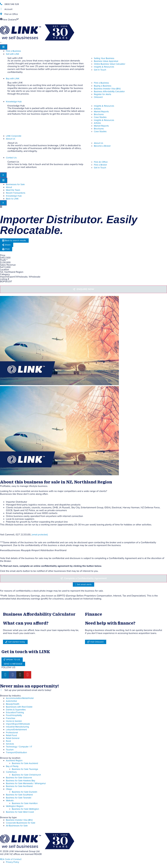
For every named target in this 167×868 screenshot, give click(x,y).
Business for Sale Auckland (25, 763)
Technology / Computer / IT (19, 747)
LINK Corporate (14, 136)
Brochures (99, 114)
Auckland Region (14, 761)
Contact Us (11, 158)
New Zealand (9, 20)
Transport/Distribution (16, 753)
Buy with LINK (13, 79)
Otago (9, 789)
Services (10, 744)
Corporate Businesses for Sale (21, 823)
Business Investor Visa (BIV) (19, 820)
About (9, 187)
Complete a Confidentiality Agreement (85, 578)
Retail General (13, 738)
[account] (1, 9)
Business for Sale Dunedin (25, 792)
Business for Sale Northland (19, 786)
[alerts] (1, 690)
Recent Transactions (16, 193)
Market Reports (101, 112)
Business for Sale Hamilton (25, 803)
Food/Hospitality (14, 715)
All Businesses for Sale (17, 826)
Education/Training (15, 713)
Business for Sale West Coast (20, 812)
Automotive (11, 701)
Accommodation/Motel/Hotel (20, 698)
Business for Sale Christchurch (26, 775)
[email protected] (40, 535)
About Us (11, 139)
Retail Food (11, 735)
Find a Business (13, 51)
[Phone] (1, 4)
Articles (97, 109)
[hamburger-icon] (4, 47)
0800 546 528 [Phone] (12, 4)
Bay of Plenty (12, 766)
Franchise (11, 718)
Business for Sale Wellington (25, 809)
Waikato (10, 801)
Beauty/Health (13, 704)
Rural (8, 741)
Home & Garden (14, 721)
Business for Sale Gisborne (19, 778)
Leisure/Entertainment (16, 730)
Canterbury (11, 772)
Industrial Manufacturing (17, 727)
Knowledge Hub (14, 102)
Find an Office (11, 14)
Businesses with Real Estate (19, 707)
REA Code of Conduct (11, 859)
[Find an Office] (1, 14)
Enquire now (85, 289)
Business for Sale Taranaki (19, 798)
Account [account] (8, 9)
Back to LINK (12, 199)
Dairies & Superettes (16, 710)
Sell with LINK (13, 54)
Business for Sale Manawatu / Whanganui (26, 783)
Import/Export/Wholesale (18, 724)
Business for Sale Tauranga (25, 769)
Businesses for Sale (15, 184)
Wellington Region (15, 806)
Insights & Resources (104, 106)
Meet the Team (13, 190)
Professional (12, 733)
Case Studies (100, 117)
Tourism (10, 750)
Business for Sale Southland (19, 795)
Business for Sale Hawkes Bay (21, 781)
